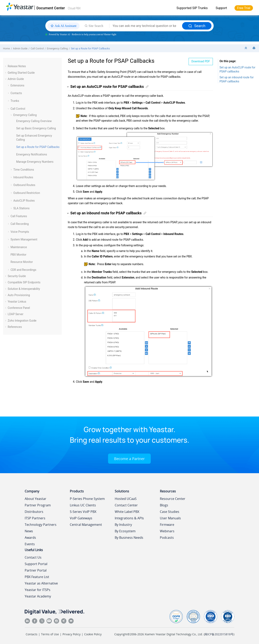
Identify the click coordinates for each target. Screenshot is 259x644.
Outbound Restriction (27, 193)
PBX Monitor (18, 255)
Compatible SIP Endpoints (24, 282)
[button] (6, 66)
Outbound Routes (24, 185)
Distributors (34, 512)
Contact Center (126, 505)
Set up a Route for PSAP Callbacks (90, 48)
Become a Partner (129, 459)
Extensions (17, 85)
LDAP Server (16, 314)
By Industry (123, 525)
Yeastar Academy (38, 596)
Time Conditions (24, 170)
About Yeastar (36, 499)
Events (30, 544)
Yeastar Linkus (17, 302)
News (29, 531)
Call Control (37, 48)
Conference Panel (19, 308)
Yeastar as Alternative (41, 583)
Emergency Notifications (32, 154)
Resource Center (173, 499)
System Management (24, 239)
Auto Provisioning (19, 295)
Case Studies (170, 512)
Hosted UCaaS (126, 499)
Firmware (167, 525)
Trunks (15, 101)
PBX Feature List (37, 577)
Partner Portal (36, 570)
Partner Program (38, 505)
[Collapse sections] (246, 48)
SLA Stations (21, 208)
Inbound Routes (23, 177)
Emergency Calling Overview (34, 121)
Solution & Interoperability (24, 289)
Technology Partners (41, 525)
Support (221, 8)
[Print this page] (254, 48)
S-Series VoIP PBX (83, 512)
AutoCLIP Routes (24, 201)
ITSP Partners (35, 518)
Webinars (167, 531)
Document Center (51, 8)
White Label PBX (127, 512)
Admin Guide (20, 48)
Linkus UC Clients (83, 505)
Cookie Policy (93, 634)
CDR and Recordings (23, 270)
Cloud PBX (74, 8)
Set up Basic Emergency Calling (36, 128)
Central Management (86, 525)
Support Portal (36, 564)
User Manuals (170, 518)
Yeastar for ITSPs (38, 590)
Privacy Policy (72, 634)
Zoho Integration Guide (22, 321)
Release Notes (17, 66)
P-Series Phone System (87, 499)
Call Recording (20, 224)
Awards (30, 538)
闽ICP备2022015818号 (219, 634)
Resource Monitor (22, 262)
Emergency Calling (57, 48)
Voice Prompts (20, 232)
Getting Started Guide (21, 73)
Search (197, 26)
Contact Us (33, 557)
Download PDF (201, 61)
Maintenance (19, 247)
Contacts (16, 93)
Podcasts (167, 538)
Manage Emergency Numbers (35, 162)
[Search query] (146, 26)
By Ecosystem (125, 531)
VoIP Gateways (81, 518)
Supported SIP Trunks (192, 8)
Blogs (164, 505)
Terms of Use (50, 634)
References (15, 327)
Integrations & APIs (129, 518)
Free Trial (244, 8)
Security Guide (17, 276)
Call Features (19, 216)
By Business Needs (129, 538)
